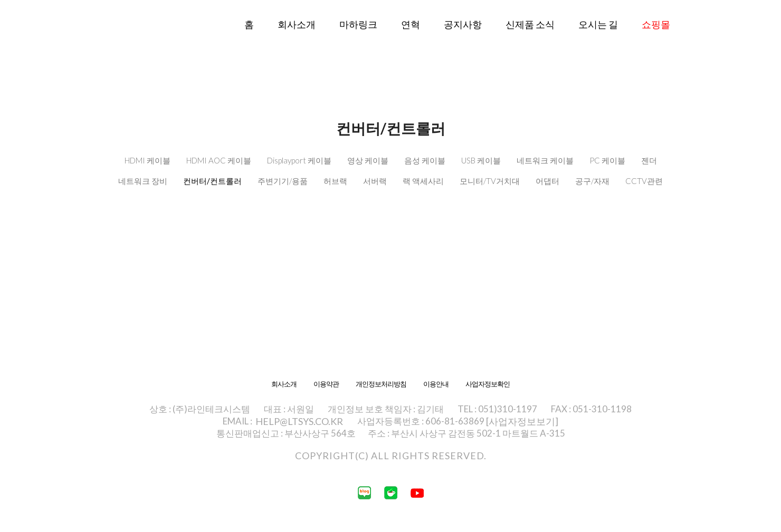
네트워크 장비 (143, 181)
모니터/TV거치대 (490, 181)
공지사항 (463, 24)
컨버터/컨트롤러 (212, 181)
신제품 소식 (530, 24)
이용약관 (326, 384)
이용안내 (436, 384)
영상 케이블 (368, 160)
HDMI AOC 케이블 (219, 160)
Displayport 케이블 (299, 160)
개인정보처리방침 (381, 384)
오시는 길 (598, 24)
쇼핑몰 (656, 24)
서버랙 (375, 181)
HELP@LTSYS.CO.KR (299, 421)
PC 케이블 (607, 160)
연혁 (411, 24)
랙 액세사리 (423, 181)
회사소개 (297, 24)
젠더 (649, 160)
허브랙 (335, 181)
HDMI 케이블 (147, 160)
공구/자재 (592, 181)
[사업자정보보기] (522, 421)
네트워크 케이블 (545, 160)
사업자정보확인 (488, 384)
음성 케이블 (425, 160)
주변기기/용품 (283, 181)
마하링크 (358, 24)
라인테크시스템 (127, 41)
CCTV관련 (644, 181)
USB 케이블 (481, 160)
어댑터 (547, 181)
